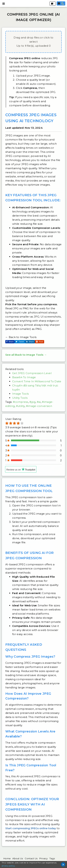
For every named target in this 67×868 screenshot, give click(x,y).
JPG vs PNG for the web (29, 308)
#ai (39, 402)
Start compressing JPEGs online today (31, 828)
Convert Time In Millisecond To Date (37, 381)
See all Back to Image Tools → (26, 355)
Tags (52, 858)
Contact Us (31, 858)
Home (7, 858)
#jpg (32, 402)
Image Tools (20, 394)
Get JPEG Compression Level (32, 373)
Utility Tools (20, 398)
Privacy (44, 858)
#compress (21, 402)
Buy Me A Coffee (52, 4)
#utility (20, 406)
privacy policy (8, 866)
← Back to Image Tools (21, 337)
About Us (18, 858)
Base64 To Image (24, 377)
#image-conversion (39, 406)
